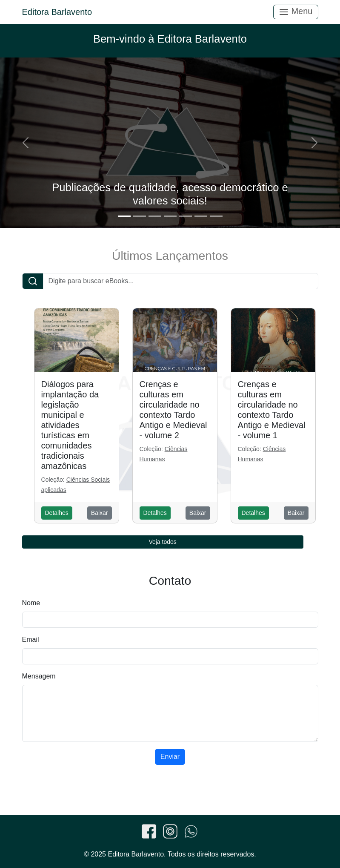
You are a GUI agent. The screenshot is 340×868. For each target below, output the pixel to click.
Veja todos (162, 542)
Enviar (170, 757)
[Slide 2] (140, 216)
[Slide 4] (170, 216)
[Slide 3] (155, 216)
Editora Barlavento (57, 12)
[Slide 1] (124, 216)
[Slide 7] (216, 216)
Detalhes (57, 513)
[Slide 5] (186, 216)
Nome (31, 603)
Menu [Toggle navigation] (296, 12)
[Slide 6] (201, 216)
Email (31, 640)
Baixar (100, 513)
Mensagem (39, 676)
